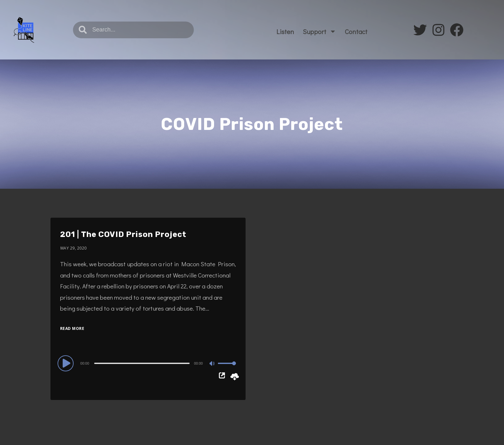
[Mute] (213, 364)
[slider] (142, 363)
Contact (356, 32)
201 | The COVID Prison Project (123, 234)
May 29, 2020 (74, 248)
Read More (72, 328)
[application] (148, 363)
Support (319, 31)
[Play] (67, 363)
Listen (285, 32)
